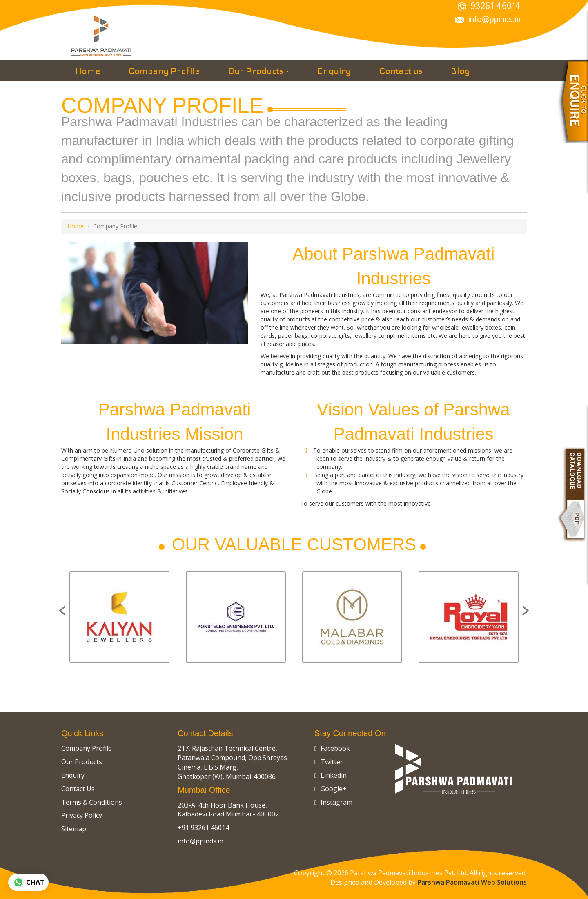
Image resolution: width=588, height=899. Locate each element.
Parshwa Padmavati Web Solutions (472, 882)
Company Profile (164, 71)
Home (88, 71)
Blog (460, 71)
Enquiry (334, 71)
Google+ (331, 789)
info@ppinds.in (488, 20)
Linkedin (331, 775)
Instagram (333, 802)
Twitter (329, 762)
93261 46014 (489, 7)
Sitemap (74, 829)
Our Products (259, 71)
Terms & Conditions (92, 802)
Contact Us (78, 789)
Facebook (332, 748)
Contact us (401, 71)
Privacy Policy (82, 815)
